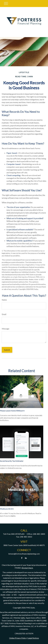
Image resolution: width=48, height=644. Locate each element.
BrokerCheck (27, 568)
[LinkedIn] (26, 558)
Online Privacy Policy (18, 638)
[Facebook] (22, 558)
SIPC (23, 618)
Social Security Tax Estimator (12, 461)
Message (5, 329)
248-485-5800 (39, 534)
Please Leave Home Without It (12, 411)
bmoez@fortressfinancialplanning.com (24, 554)
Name (4, 300)
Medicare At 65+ (7, 509)
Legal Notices (33, 638)
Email (4, 314)
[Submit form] (7, 350)
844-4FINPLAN (18, 534)
